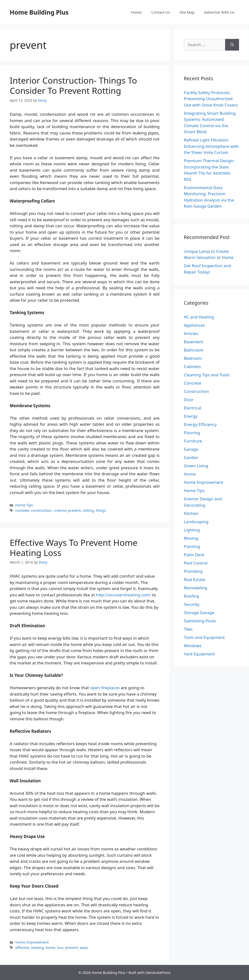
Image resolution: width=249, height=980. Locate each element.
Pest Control (196, 563)
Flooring (192, 433)
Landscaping (196, 522)
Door (189, 400)
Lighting (192, 530)
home (50, 948)
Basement (194, 342)
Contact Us (160, 12)
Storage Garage (199, 613)
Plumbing (193, 571)
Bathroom (194, 350)
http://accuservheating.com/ (123, 595)
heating (37, 948)
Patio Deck (194, 555)
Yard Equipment (199, 654)
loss (60, 948)
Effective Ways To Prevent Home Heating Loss (74, 548)
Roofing (191, 596)
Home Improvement (32, 942)
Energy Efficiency (200, 424)
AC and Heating (199, 317)
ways (84, 948)
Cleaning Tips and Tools (207, 375)
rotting (88, 510)
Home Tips (24, 505)
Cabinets (192, 366)
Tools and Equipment (204, 637)
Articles (191, 333)
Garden (191, 457)
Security (192, 604)
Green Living (196, 466)
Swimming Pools (200, 621)
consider (22, 510)
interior (60, 510)
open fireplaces (105, 688)
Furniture (193, 441)
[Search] (232, 45)
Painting (192, 546)
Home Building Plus (39, 12)
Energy (191, 416)
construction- (42, 510)
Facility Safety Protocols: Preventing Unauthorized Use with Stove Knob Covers (211, 99)
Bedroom (193, 358)
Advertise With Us (219, 12)
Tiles (188, 629)
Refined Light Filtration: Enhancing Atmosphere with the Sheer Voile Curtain (211, 146)
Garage (191, 449)
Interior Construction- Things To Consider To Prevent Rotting (73, 85)
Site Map (187, 12)
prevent (74, 510)
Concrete (193, 383)
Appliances (194, 325)
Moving (191, 538)
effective (22, 948)
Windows (193, 646)
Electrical (192, 408)
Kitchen (191, 513)
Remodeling (196, 588)
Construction (196, 391)
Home (136, 12)
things (101, 510)
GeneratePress (158, 972)
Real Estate (195, 579)
